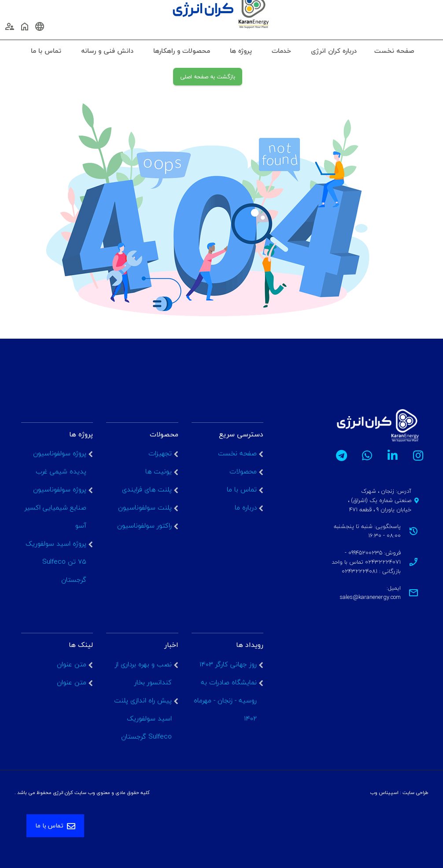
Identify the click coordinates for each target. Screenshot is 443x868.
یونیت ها (159, 471)
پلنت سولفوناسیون (145, 507)
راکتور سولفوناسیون (144, 525)
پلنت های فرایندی (147, 489)
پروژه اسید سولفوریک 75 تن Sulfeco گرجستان (56, 561)
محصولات (243, 471)
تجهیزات (160, 453)
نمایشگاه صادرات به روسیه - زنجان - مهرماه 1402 (225, 700)
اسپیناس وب (384, 792)
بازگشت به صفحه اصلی (208, 77)
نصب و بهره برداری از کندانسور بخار (143, 673)
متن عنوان (72, 664)
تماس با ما (242, 489)
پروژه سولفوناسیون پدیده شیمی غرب (60, 462)
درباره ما (246, 507)
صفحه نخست (237, 453)
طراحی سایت (415, 792)
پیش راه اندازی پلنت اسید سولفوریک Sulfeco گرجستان (143, 718)
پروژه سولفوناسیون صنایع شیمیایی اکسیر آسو (55, 507)
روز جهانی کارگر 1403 (228, 664)
